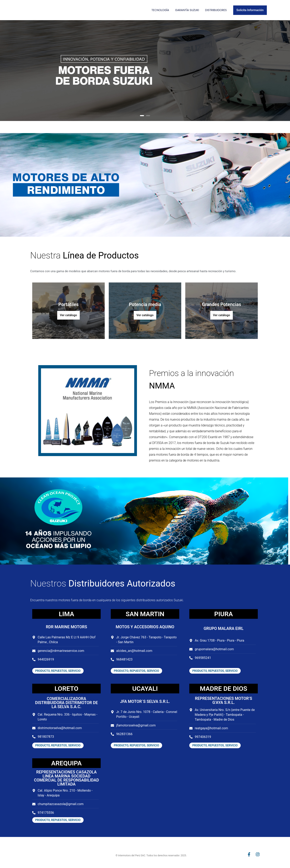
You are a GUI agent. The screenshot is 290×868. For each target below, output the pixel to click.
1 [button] (142, 116)
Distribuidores (216, 10)
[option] (145, 71)
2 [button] (148, 116)
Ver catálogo (69, 315)
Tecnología (160, 10)
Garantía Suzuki (187, 10)
